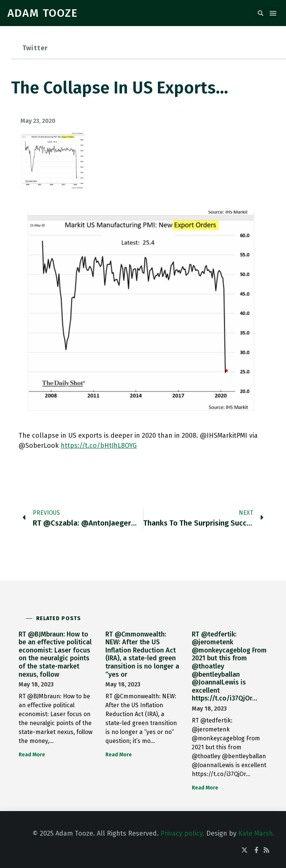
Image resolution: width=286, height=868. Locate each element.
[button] (260, 13)
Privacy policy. (182, 833)
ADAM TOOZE (43, 13)
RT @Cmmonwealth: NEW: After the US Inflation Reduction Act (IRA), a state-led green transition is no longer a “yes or (142, 654)
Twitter (35, 48)
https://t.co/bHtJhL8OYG (99, 446)
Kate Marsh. (257, 833)
